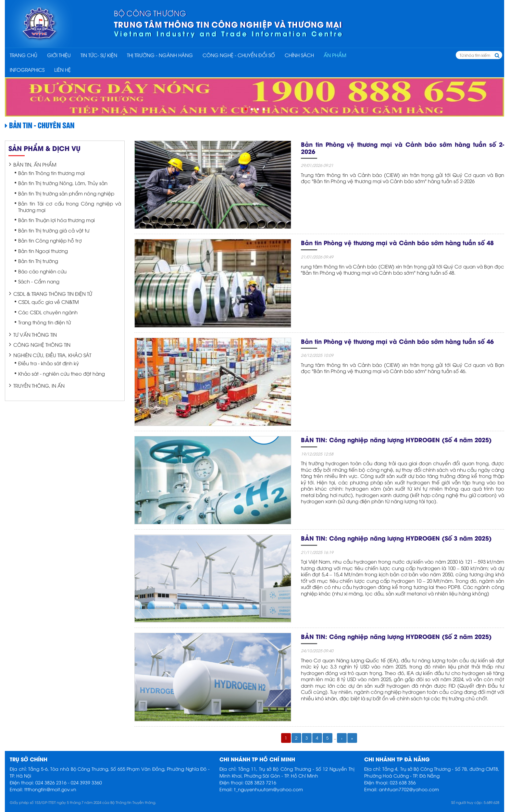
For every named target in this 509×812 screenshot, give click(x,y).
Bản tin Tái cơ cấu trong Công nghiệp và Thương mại (70, 206)
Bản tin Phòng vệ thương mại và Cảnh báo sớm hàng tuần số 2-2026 (403, 148)
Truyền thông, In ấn (39, 385)
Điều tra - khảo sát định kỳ (49, 363)
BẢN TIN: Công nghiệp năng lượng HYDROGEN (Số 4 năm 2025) (396, 439)
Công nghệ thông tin (42, 344)
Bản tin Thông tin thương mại (51, 173)
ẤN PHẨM (335, 55)
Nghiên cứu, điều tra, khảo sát (52, 355)
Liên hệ (62, 69)
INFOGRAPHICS (27, 69)
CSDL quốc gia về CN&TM (49, 302)
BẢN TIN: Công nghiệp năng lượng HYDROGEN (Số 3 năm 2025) (396, 538)
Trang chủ (24, 55)
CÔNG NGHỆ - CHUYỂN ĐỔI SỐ (239, 55)
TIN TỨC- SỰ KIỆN (99, 55)
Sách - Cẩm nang (39, 281)
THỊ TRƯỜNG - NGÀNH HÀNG (160, 55)
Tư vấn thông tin (35, 334)
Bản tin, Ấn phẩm (35, 164)
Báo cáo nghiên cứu (42, 271)
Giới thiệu (59, 55)
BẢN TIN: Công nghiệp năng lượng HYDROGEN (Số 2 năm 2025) (396, 636)
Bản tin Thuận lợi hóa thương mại (56, 220)
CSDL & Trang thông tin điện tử (53, 294)
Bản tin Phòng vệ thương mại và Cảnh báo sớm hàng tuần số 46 (397, 341)
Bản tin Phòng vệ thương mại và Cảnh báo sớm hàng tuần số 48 (397, 242)
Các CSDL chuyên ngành (48, 312)
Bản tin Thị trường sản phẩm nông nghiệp (66, 193)
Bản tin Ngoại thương (43, 251)
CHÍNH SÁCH (299, 55)
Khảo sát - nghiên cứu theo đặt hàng (62, 373)
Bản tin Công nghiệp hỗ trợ (50, 240)
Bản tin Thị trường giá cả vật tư (54, 230)
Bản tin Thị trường (38, 261)
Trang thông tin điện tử (44, 322)
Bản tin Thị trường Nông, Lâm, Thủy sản (63, 183)
